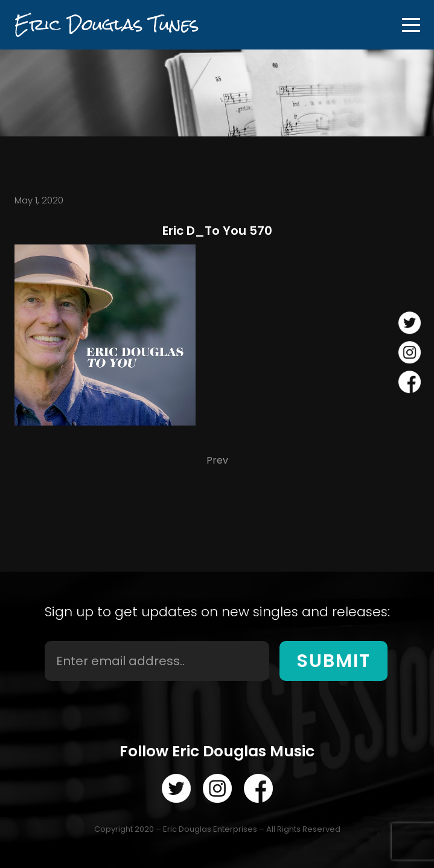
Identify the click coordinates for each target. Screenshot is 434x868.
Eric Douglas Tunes (107, 24)
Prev (217, 460)
